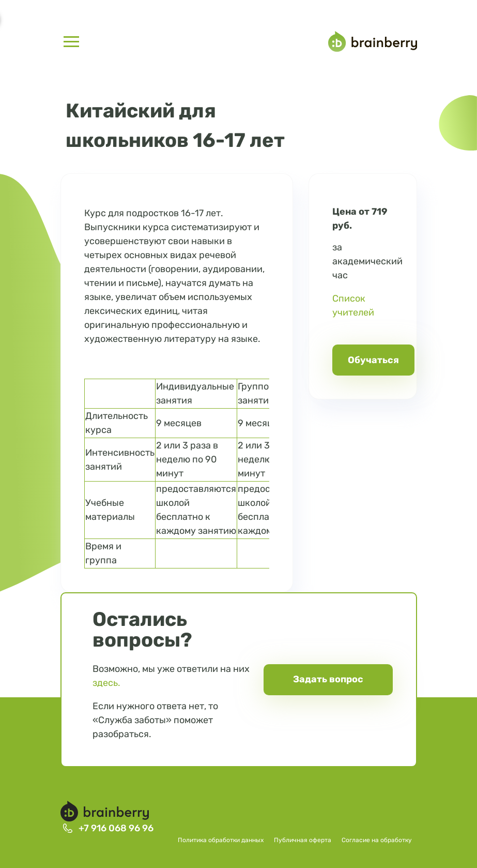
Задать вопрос (328, 679)
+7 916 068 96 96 (116, 828)
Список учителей (353, 305)
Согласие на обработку (377, 840)
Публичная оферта (303, 840)
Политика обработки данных (221, 840)
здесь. (106, 683)
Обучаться (373, 360)
